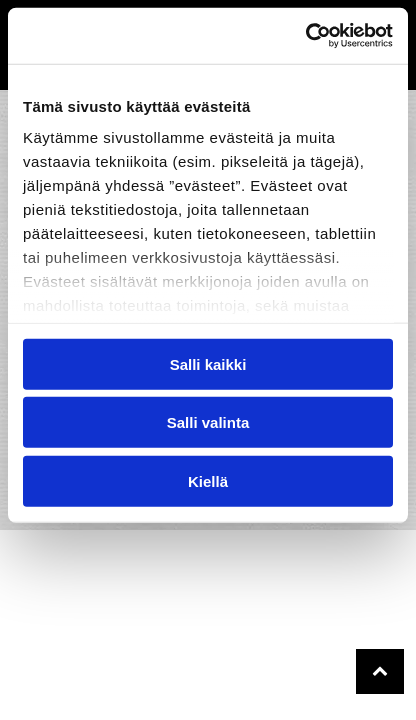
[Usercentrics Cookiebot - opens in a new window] (305, 36)
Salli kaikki (208, 363)
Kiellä (208, 480)
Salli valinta (208, 422)
